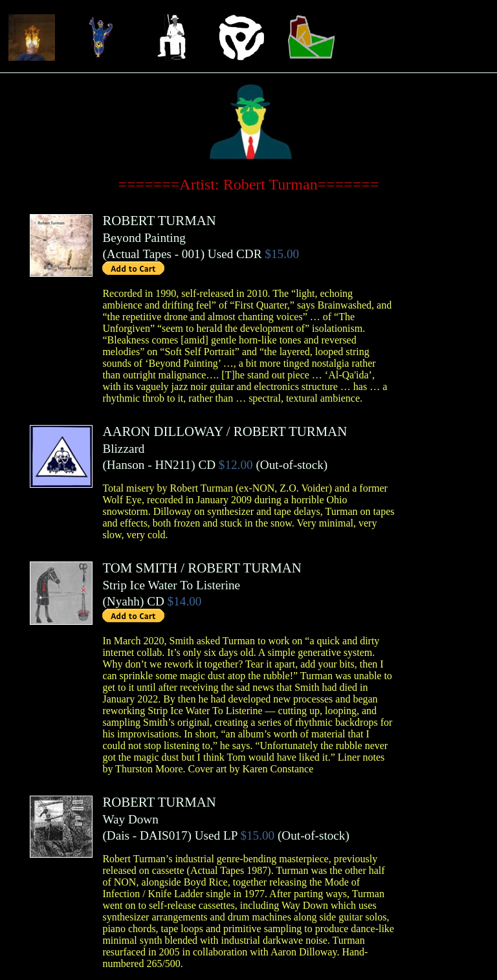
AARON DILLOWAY (162, 431)
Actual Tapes (139, 254)
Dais (118, 835)
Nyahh (123, 601)
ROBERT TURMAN (159, 220)
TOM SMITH (140, 568)
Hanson (126, 465)
